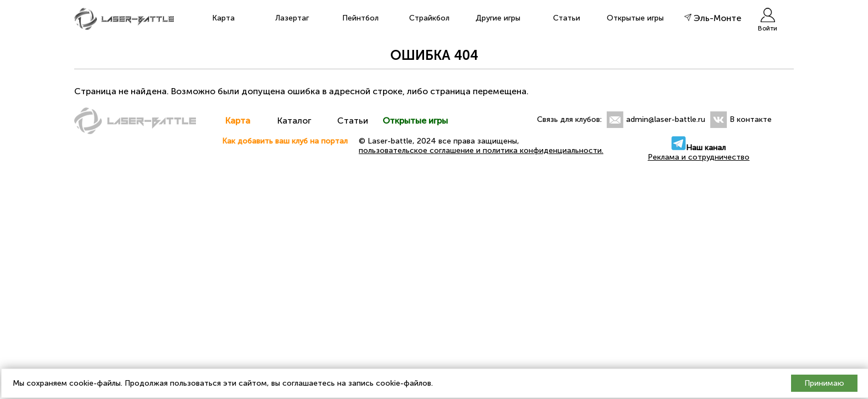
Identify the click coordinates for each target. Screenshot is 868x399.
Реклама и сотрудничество (699, 157)
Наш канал (699, 148)
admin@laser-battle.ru (666, 119)
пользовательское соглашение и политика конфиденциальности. (481, 150)
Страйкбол (429, 18)
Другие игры (498, 18)
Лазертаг (292, 18)
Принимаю (824, 383)
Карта (223, 18)
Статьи (567, 18)
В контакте (751, 119)
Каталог (295, 121)
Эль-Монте (713, 18)
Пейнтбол (360, 18)
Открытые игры (635, 18)
